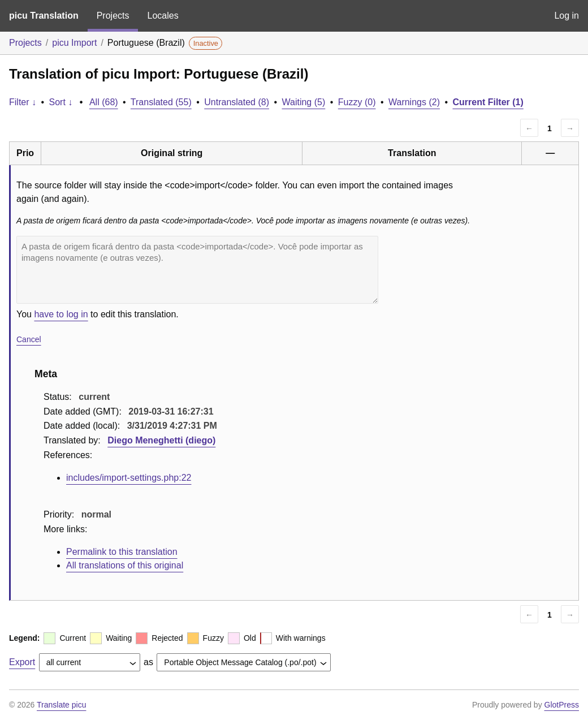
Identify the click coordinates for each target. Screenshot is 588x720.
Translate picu (61, 705)
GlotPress (562, 705)
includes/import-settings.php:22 (129, 478)
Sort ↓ (61, 102)
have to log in (61, 314)
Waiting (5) (304, 102)
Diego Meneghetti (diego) (161, 440)
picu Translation (44, 16)
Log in (567, 16)
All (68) (104, 102)
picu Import (74, 43)
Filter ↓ (23, 102)
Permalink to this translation (122, 552)
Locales (163, 16)
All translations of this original (125, 565)
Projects (113, 16)
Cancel (29, 339)
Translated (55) (161, 102)
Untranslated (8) (237, 102)
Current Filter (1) (488, 102)
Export (22, 662)
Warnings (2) (414, 102)
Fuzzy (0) (357, 102)
